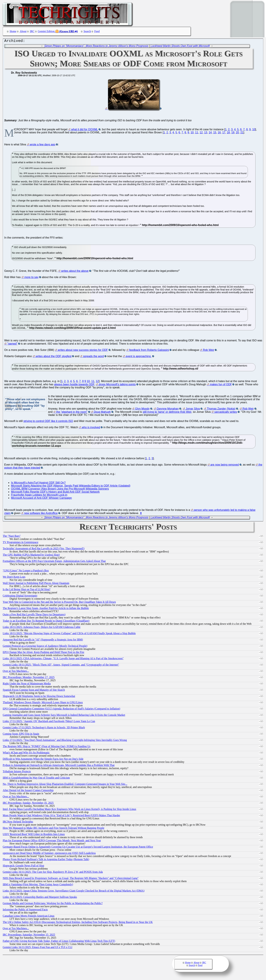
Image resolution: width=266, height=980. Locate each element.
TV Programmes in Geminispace (21, 543)
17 (224, 133)
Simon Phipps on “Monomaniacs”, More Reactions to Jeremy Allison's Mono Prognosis (96, 47)
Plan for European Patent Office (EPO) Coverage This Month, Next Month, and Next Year (52, 841)
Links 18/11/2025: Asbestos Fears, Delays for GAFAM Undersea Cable (42, 628)
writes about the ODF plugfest (54, 357)
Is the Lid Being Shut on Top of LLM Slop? (27, 590)
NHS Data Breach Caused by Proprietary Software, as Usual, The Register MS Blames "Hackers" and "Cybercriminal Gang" (71, 879)
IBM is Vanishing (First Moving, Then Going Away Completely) (38, 885)
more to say (32, 278)
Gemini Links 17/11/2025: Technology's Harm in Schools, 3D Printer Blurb (44, 728)
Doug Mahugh (102, 413)
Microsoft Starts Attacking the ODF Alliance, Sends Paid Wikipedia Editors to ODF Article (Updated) (71, 487)
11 (197, 133)
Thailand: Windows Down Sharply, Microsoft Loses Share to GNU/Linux (43, 703)
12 (201, 133)
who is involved (91, 428)
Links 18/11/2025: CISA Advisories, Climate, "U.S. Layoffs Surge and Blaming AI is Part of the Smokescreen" (63, 659)
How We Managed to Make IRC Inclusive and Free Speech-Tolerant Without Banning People (54, 829)
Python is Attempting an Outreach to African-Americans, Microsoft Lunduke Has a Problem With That (59, 766)
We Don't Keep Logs (14, 578)
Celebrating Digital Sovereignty (20, 596)
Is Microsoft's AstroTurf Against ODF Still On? (38, 483)
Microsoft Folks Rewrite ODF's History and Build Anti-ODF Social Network (55, 493)
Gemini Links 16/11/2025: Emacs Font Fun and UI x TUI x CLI (37, 948)
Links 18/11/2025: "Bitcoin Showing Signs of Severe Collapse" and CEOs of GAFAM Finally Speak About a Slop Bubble (69, 634)
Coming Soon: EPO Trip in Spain (21, 735)
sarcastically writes (226, 413)
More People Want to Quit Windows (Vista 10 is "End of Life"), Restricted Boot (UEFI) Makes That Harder (61, 816)
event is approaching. (139, 357)
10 (254, 130)
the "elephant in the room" (72, 413)
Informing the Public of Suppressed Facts (25, 910)
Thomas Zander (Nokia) (221, 409)
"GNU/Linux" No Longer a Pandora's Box (26, 571)
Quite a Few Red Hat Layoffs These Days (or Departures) (34, 615)
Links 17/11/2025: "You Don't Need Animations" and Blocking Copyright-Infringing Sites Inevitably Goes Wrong (65, 741)
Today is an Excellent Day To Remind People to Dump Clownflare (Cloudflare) (46, 622)
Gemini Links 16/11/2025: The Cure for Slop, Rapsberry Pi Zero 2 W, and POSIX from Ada (53, 873)
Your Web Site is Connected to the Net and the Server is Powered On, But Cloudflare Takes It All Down (59, 603)
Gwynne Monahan (168, 409)
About (23, 31)
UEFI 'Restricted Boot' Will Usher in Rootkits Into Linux (34, 835)
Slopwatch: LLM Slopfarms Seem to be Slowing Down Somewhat (39, 697)
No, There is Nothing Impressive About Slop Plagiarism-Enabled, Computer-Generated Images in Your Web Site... (65, 785)
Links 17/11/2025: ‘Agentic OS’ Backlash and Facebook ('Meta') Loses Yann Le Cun (49, 722)
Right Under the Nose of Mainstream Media (27, 684)
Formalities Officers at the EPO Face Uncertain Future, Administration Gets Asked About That (54, 562)
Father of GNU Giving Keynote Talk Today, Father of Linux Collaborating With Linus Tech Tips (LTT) (59, 942)
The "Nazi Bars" (12, 537)
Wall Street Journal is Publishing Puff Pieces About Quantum (36, 584)
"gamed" (12, 345)
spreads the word (93, 357)
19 (233, 133)
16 (219, 133)
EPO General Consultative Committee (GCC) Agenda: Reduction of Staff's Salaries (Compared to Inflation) (61, 709)
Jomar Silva (193, 409)
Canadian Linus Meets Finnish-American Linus (29, 917)
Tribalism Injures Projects (17, 772)
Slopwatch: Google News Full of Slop (23, 866)
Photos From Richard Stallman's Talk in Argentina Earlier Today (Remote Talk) (46, 860)
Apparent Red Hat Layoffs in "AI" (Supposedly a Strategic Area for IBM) (43, 640)
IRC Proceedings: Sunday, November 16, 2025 (28, 804)
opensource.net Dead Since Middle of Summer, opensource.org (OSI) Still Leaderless (49, 854)
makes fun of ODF (221, 385)
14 (210, 133)
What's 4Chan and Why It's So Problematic (26, 753)
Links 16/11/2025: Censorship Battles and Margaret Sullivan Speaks (40, 898)
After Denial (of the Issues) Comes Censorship (28, 791)
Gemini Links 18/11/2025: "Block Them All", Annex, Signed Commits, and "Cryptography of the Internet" (61, 666)
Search (87, 31)
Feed (97, 31)
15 (215, 133)
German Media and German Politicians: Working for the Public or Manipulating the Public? (53, 904)
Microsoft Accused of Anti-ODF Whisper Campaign (41, 499)
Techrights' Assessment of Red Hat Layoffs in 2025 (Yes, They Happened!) (44, 549)
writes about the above (75, 272)
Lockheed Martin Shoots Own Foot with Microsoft (180, 47)
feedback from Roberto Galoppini (149, 351)
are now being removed (225, 465)
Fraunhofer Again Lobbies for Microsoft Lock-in (39, 496)
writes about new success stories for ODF (83, 351)
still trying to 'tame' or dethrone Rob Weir (167, 413)
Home (13, 31)
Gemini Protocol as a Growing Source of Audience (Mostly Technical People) (45, 647)
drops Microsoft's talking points (117, 385)
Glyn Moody (142, 409)
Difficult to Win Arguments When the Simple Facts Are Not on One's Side (43, 760)
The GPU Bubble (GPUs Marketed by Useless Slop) (31, 556)
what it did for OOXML (85, 130)
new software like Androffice (41, 514)
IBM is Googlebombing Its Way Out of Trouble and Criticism (36, 779)
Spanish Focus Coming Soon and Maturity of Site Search (34, 691)
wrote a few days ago (42, 145)
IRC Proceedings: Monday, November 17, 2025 (29, 678)
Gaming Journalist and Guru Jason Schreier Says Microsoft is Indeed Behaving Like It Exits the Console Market (64, 716)
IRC (32, 31)
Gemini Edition (46, 31)
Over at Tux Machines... (16, 672)
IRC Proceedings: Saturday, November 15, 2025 (29, 935)
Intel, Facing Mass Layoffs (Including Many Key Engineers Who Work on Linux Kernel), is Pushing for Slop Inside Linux (69, 810)
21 (242, 133)
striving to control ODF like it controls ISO (48, 422)
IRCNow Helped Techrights (18, 822)
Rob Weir (208, 351)
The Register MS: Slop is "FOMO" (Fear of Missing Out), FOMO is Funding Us (47, 747)
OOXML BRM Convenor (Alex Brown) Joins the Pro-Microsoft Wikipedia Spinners (60, 490)
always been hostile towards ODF (74, 385)
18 (228, 133)
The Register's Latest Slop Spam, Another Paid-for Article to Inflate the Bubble (46, 609)
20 (237, 133)
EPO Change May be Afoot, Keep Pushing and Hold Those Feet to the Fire (44, 653)
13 (206, 133)
